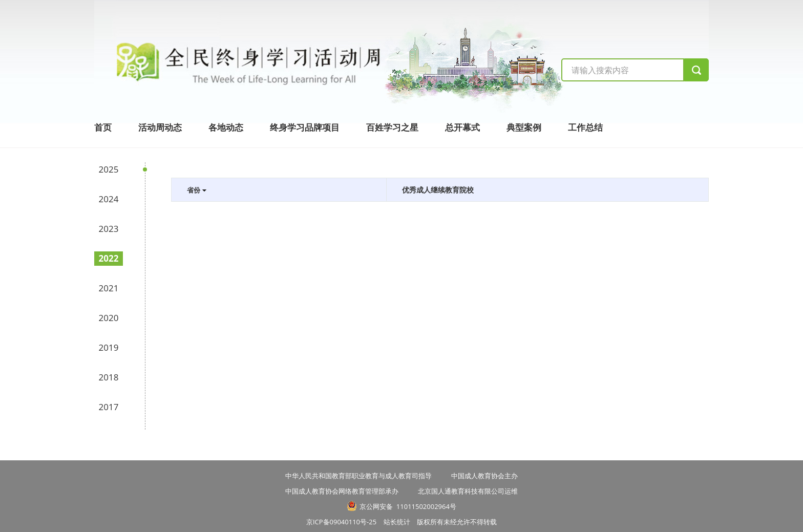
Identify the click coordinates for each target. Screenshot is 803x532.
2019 (109, 347)
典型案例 (524, 127)
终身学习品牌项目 (305, 127)
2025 (109, 169)
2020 (109, 318)
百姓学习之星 (392, 127)
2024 (109, 199)
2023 (109, 229)
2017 (109, 407)
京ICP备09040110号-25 (345, 522)
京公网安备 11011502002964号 (408, 506)
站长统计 (397, 522)
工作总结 (585, 127)
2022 (109, 258)
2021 (109, 288)
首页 (103, 127)
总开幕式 (462, 127)
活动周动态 (160, 127)
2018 (109, 377)
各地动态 (226, 127)
